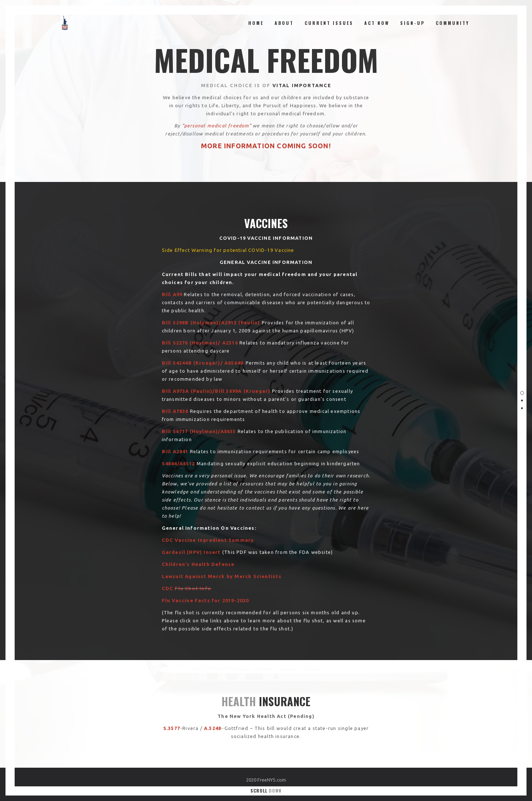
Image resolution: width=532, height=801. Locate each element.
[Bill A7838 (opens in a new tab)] (175, 411)
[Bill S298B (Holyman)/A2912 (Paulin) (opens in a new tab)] (211, 323)
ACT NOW (377, 23)
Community (453, 23)
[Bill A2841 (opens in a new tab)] (175, 451)
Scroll (266, 791)
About (284, 23)
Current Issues (329, 23)
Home (256, 23)
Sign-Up (412, 23)
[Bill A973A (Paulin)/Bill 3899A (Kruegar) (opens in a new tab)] (216, 391)
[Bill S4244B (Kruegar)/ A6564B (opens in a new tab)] (203, 363)
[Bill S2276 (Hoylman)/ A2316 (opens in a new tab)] (200, 343)
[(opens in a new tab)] (172, 294)
